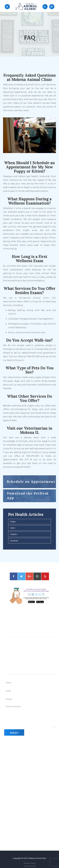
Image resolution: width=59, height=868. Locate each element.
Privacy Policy (29, 863)
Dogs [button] (13, 522)
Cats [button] (13, 528)
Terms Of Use (29, 866)
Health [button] (14, 534)
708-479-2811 (34, 625)
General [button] (14, 541)
